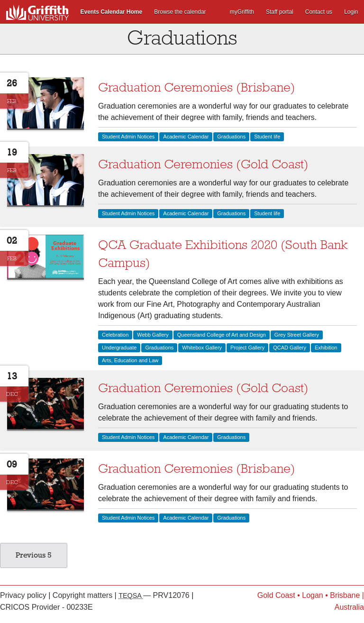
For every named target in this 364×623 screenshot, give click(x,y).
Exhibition (326, 348)
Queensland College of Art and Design (222, 335)
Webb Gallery (153, 335)
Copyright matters (84, 595)
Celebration (115, 335)
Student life (267, 137)
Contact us (319, 12)
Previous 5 (34, 555)
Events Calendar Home (112, 12)
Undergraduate (119, 348)
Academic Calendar (186, 137)
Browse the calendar (180, 12)
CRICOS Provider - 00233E (46, 607)
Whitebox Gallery (202, 348)
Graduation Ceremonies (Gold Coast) (203, 164)
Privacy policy (24, 595)
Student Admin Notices (128, 137)
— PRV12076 (155, 595)
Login (351, 12)
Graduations (231, 137)
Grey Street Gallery (297, 335)
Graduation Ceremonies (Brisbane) (197, 87)
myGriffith (242, 12)
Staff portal (280, 12)
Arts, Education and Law (130, 360)
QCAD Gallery (290, 348)
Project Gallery (247, 348)
